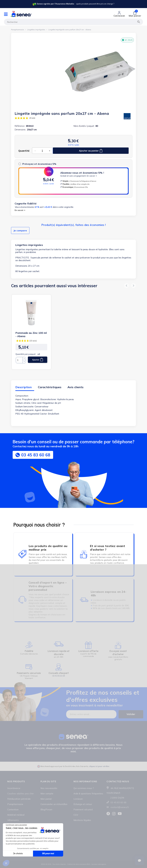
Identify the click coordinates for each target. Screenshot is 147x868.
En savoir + (92, 176)
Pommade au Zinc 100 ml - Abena (31, 335)
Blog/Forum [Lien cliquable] (46, 810)
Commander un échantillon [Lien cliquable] (54, 804)
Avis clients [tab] (76, 387)
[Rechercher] (73, 22)
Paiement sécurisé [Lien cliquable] (83, 810)
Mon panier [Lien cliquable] (46, 799)
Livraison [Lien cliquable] (78, 799)
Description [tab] (24, 387)
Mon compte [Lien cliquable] (47, 794)
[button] (126, 286)
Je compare (20, 230)
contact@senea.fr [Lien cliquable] (120, 807)
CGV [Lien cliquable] (76, 815)
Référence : (20, 126)
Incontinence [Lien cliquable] (14, 788)
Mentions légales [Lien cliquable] (82, 820)
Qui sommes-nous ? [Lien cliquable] (84, 788)
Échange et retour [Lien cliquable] (83, 804)
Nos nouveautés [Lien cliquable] (49, 788)
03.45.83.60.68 (59, 676)
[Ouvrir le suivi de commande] (139, 861)
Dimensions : (21, 130)
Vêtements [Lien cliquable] (13, 820)
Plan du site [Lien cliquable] (48, 781)
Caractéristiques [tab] (50, 387)
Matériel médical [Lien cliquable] (16, 815)
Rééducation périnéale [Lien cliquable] (19, 799)
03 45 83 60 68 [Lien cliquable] (118, 802)
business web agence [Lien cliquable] (99, 864)
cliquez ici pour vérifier (99, 766)
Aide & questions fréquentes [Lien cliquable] (88, 794)
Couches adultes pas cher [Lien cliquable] (21, 794)
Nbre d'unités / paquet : (84, 126)
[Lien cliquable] (73, 4)
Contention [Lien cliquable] (13, 810)
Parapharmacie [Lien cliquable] (15, 804)
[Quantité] (42, 151)
